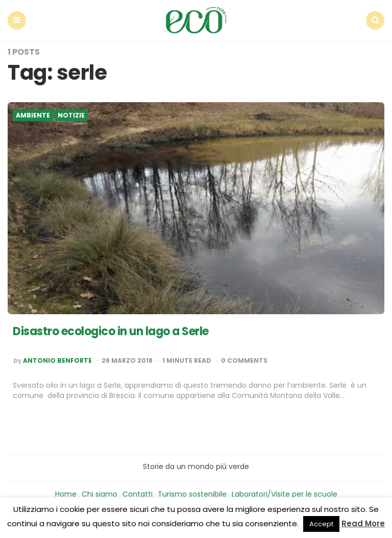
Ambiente (33, 115)
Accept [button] (321, 524)
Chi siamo (100, 494)
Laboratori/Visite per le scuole (285, 494)
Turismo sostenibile (192, 494)
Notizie (71, 115)
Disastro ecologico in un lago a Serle (111, 331)
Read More (363, 523)
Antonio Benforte (57, 361)
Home (66, 494)
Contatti (138, 494)
